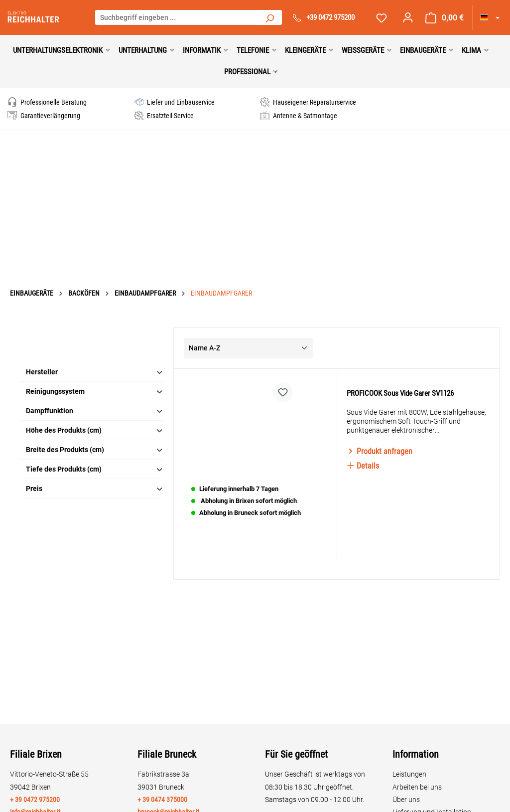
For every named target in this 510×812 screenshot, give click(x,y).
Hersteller (95, 353)
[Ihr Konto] (408, 17)
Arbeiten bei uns (417, 787)
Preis (95, 470)
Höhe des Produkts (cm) (95, 411)
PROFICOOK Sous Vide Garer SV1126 (400, 393)
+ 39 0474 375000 (162, 800)
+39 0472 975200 (330, 17)
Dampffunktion (95, 392)
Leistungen (409, 774)
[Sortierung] (249, 329)
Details (363, 466)
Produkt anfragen (380, 451)
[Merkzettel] (382, 18)
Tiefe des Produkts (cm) (95, 450)
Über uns (406, 800)
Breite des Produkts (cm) (95, 431)
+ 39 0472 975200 (35, 800)
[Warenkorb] (445, 18)
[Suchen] (269, 17)
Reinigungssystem (95, 373)
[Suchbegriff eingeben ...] (177, 17)
